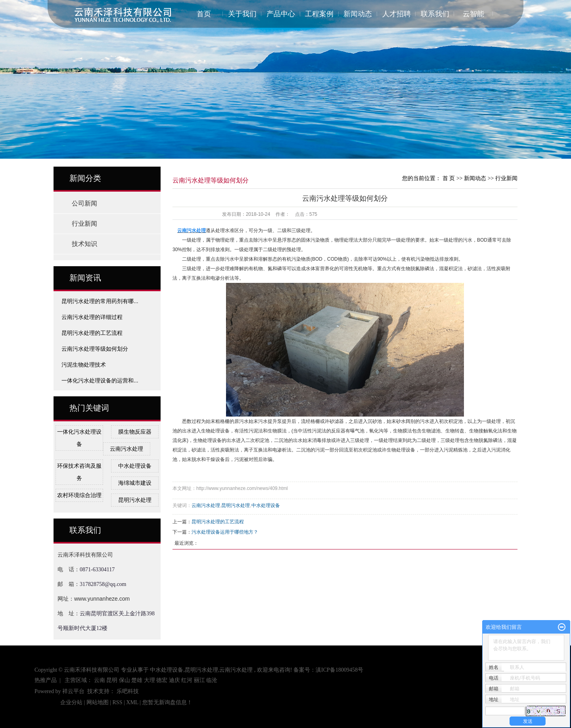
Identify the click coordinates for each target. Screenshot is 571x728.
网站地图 (98, 702)
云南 (100, 680)
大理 (149, 680)
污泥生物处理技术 (84, 365)
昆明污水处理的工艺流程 (92, 333)
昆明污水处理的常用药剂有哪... (100, 301)
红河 (187, 680)
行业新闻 (84, 224)
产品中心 (281, 14)
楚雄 (137, 680)
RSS (118, 702)
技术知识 (84, 244)
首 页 (449, 178)
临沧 (212, 680)
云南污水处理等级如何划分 (95, 349)
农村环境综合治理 (79, 495)
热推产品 (46, 680)
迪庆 (174, 680)
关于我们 (242, 14)
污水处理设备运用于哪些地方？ (225, 532)
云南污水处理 (126, 449)
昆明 (112, 680)
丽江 (199, 680)
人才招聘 (397, 14)
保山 (125, 680)
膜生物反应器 (135, 432)
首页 (204, 14)
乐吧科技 (128, 691)
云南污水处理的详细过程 (92, 317)
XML (132, 702)
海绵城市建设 (135, 483)
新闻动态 (358, 14)
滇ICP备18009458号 (339, 670)
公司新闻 (84, 203)
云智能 (473, 14)
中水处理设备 (135, 466)
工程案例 (319, 14)
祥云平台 (73, 691)
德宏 (162, 680)
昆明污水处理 (135, 500)
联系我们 (435, 14)
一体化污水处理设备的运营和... (100, 380)
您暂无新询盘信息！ (167, 702)
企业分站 (71, 702)
